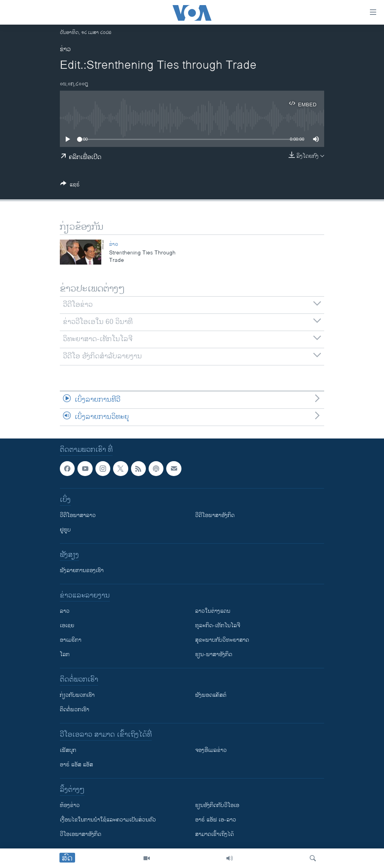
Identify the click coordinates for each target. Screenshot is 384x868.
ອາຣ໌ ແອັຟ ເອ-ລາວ (216, 820)
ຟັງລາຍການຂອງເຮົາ (82, 570)
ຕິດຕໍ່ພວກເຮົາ (74, 710)
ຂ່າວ (65, 49)
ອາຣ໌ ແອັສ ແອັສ (76, 765)
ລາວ (65, 611)
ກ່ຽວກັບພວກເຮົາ (77, 695)
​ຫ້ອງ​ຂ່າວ (70, 805)
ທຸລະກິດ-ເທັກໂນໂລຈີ (218, 625)
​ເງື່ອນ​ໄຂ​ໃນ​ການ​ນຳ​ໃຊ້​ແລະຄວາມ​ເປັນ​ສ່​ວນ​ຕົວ (108, 820)
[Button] (70, 186)
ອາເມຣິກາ (71, 640)
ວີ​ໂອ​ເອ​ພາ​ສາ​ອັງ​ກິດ (81, 834)
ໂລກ (65, 654)
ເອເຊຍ (67, 625)
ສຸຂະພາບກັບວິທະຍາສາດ (222, 640)
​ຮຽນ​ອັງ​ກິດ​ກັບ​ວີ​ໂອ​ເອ (217, 805)
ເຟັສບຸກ (68, 750)
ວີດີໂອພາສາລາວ (78, 515)
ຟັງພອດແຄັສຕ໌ (211, 695)
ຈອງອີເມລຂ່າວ (211, 750)
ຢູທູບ (65, 530)
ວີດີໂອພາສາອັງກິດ (215, 515)
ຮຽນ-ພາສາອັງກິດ (214, 654)
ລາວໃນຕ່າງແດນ (213, 611)
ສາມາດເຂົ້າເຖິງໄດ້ (214, 834)
